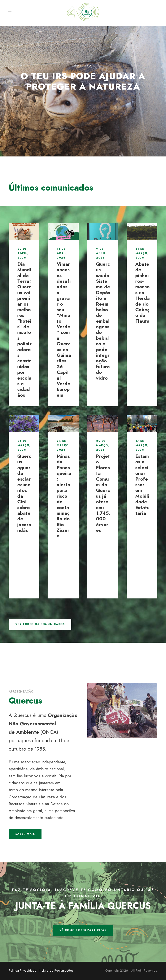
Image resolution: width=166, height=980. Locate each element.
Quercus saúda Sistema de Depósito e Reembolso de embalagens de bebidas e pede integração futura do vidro (103, 321)
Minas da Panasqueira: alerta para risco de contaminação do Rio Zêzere (64, 496)
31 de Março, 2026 (142, 253)
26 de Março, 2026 (24, 445)
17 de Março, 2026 (142, 445)
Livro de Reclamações (58, 971)
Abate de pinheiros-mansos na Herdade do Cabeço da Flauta (143, 292)
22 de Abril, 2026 (23, 253)
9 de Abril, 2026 (102, 253)
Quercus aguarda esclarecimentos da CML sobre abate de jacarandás (24, 493)
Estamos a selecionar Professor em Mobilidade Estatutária (142, 484)
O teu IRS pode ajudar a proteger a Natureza (83, 81)
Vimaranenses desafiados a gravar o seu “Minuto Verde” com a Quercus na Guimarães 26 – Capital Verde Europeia (64, 329)
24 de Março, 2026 (63, 445)
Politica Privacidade (23, 971)
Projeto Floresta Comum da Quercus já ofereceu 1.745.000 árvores (103, 493)
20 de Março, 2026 (103, 445)
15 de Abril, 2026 (62, 253)
